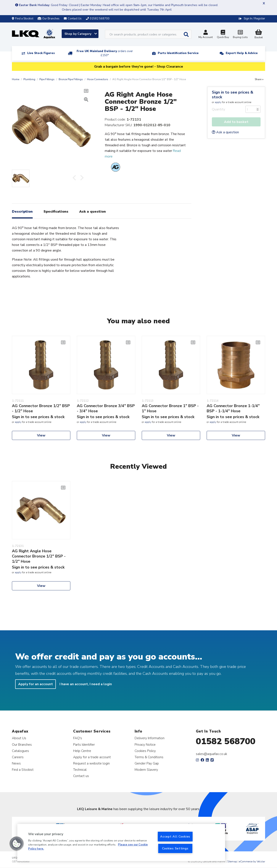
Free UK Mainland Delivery (105, 53)
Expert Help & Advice (242, 53)
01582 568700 (226, 741)
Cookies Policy (145, 751)
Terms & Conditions (149, 757)
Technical (80, 770)
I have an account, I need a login (86, 684)
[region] (121, 843)
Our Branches (49, 19)
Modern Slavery (146, 770)
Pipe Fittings (47, 79)
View (41, 435)
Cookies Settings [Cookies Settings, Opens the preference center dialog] (175, 848)
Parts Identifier (84, 745)
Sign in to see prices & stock (233, 95)
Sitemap (232, 862)
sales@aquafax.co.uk (212, 754)
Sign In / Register (254, 19)
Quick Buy (223, 35)
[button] (17, 844)
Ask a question (225, 132)
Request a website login (91, 763)
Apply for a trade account (92, 757)
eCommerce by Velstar (252, 862)
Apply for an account (35, 684)
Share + (259, 79)
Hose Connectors (98, 79)
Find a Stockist (23, 19)
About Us (19, 738)
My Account (206, 35)
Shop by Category (81, 34)
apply (218, 102)
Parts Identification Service (178, 53)
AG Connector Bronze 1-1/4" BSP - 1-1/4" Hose (233, 408)
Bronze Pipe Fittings (71, 79)
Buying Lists (240, 35)
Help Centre (82, 751)
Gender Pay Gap (147, 763)
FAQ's (78, 738)
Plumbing (29, 79)
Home (16, 79)
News (16, 763)
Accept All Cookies (175, 836)
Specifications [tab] (56, 212)
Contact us (81, 776)
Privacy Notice (145, 745)
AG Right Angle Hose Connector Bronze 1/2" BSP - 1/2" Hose (39, 556)
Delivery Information (150, 738)
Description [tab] (22, 212)
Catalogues (20, 751)
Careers (18, 757)
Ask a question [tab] (93, 212)
